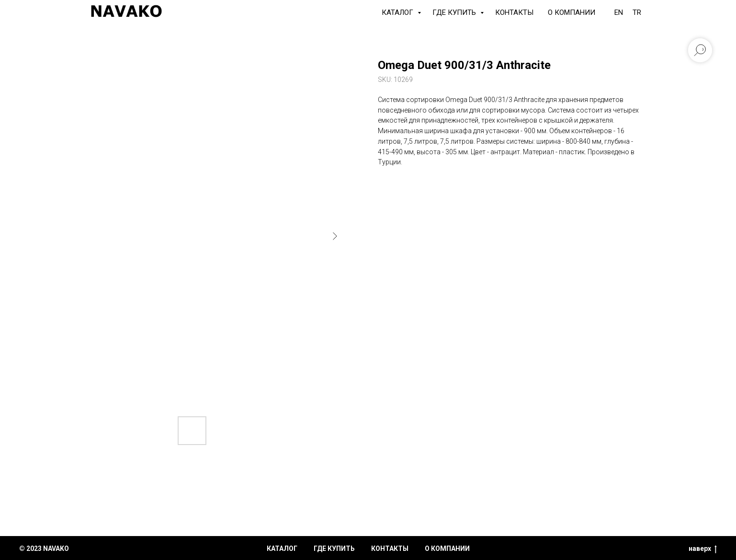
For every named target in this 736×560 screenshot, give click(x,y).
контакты (390, 549)
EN (619, 12)
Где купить (455, 12)
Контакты (514, 12)
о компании (447, 549)
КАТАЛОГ (398, 12)
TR (637, 12)
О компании (572, 12)
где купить (334, 549)
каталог (282, 549)
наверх (703, 549)
